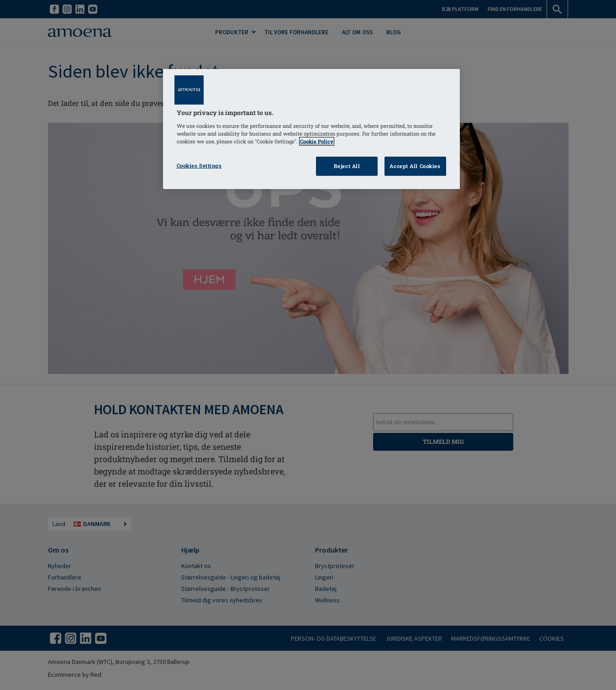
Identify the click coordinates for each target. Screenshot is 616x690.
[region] (311, 129)
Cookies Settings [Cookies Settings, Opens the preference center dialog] (199, 166)
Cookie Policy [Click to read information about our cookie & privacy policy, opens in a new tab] (317, 141)
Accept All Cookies (415, 166)
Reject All (347, 166)
